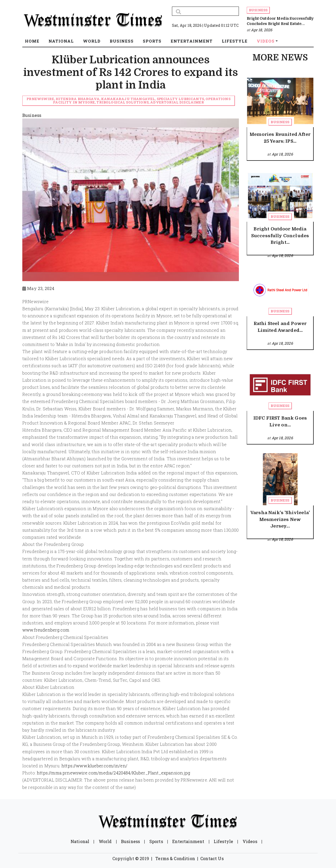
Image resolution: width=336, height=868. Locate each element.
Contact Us (212, 858)
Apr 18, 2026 (262, 30)
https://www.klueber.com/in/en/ (94, 766)
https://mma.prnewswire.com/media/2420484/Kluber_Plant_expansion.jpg (113, 773)
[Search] (205, 11)
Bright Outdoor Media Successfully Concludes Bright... (280, 236)
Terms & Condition (175, 858)
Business (258, 10)
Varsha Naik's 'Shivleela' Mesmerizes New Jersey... (280, 519)
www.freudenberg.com (46, 630)
